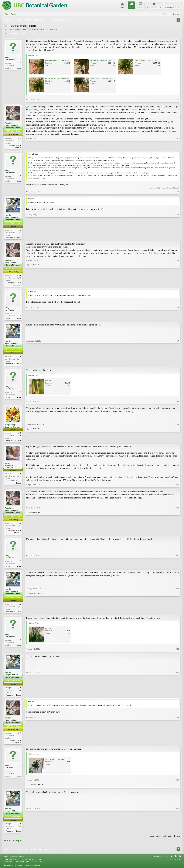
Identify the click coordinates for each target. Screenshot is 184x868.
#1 (178, 100)
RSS (180, 860)
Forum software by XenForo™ (24, 862)
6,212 (19, 434)
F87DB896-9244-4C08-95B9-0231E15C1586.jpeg (64, 79)
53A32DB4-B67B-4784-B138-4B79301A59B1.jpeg (108, 79)
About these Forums (173, 7)
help (24, 33)
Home (171, 860)
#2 (178, 147)
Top (176, 860)
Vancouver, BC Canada (13, 238)
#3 (178, 192)
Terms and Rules (175, 862)
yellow (32, 33)
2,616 (19, 475)
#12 (177, 568)
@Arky (29, 107)
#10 (177, 486)
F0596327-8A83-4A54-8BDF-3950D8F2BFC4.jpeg (64, 61)
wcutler (8, 215)
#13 (177, 608)
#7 (178, 364)
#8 (178, 403)
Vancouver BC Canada (14, 442)
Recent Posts (10, 14)
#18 (177, 834)
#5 (178, 280)
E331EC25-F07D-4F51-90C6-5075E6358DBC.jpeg (153, 61)
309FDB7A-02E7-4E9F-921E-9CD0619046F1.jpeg (64, 762)
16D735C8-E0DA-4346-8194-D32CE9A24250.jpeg (109, 61)
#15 (177, 697)
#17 (177, 783)
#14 (177, 652)
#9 (178, 436)
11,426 (19, 230)
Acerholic (9, 123)
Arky (47, 29)
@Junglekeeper (44, 448)
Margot (8, 465)
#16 (177, 745)
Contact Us (158, 860)
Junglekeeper (11, 426)
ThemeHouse (38, 865)
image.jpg (49, 382)
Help (166, 860)
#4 (178, 237)
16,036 (19, 138)
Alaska (19, 68)
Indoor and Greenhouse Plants (25, 29)
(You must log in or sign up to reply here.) (165, 839)
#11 (177, 529)
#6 (178, 319)
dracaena (14, 33)
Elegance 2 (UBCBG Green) (13, 860)
